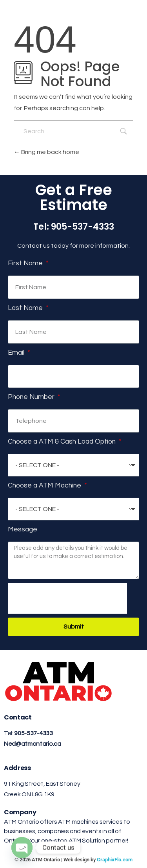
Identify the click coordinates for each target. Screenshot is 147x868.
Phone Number (32, 397)
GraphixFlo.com (115, 860)
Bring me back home (46, 152)
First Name (26, 263)
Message (23, 529)
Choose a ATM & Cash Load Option (63, 442)
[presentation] (67, 598)
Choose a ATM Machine (45, 486)
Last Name (26, 308)
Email (17, 353)
